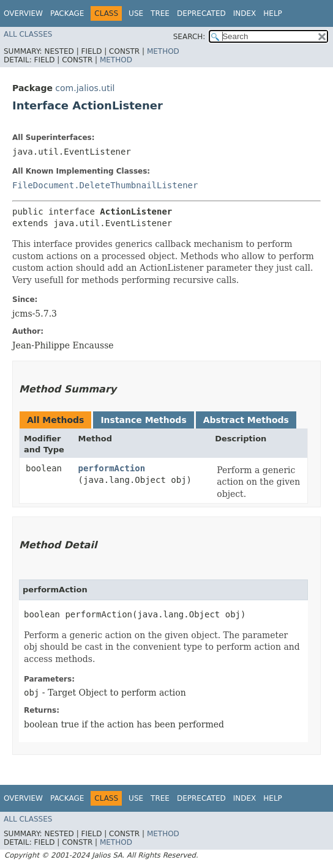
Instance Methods (143, 420)
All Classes (28, 34)
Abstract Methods (246, 420)
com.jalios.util (85, 88)
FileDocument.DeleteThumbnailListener (105, 185)
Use (136, 13)
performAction (112, 468)
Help (273, 13)
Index (245, 13)
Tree (160, 13)
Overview (23, 13)
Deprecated (201, 13)
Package (67, 13)
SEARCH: (189, 37)
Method (163, 51)
